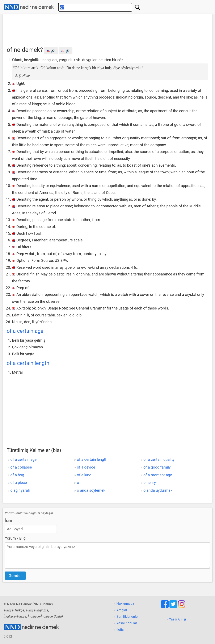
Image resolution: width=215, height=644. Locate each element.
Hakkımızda (125, 604)
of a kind (84, 475)
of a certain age (25, 331)
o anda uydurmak (158, 490)
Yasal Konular (127, 623)
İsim (8, 520)
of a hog (17, 475)
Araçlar (122, 610)
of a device (86, 467)
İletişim (122, 630)
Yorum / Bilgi (16, 538)
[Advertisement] (107, 29)
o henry (150, 483)
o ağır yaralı (20, 490)
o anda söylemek (91, 490)
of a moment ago (158, 475)
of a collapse (21, 467)
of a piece (18, 483)
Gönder (15, 576)
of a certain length (28, 363)
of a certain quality (159, 459)
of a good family (157, 467)
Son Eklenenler (128, 617)
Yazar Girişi (178, 619)
